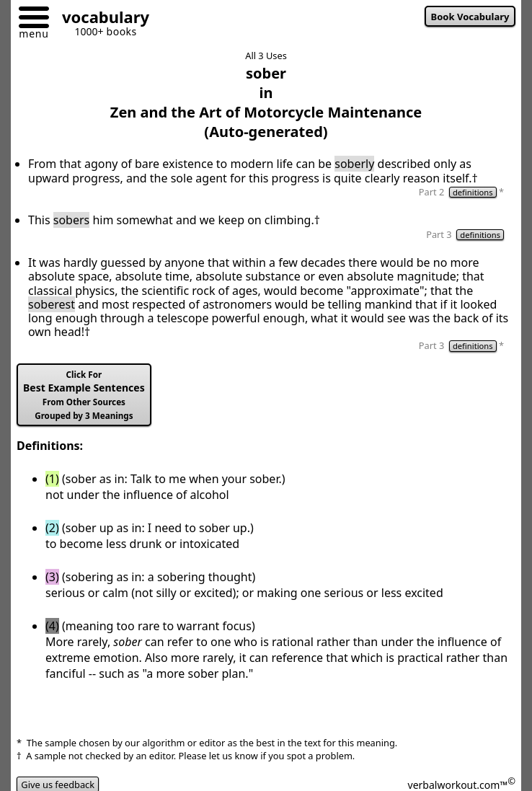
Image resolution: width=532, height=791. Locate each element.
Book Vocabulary (470, 17)
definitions (473, 192)
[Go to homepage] (100, 19)
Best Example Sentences (84, 395)
